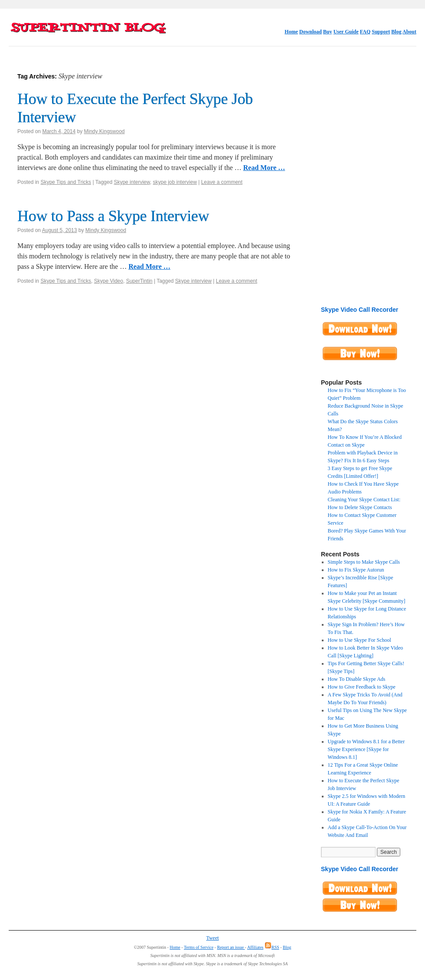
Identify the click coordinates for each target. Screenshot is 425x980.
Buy (328, 32)
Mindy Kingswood (104, 131)
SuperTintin (139, 281)
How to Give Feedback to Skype (362, 687)
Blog (396, 32)
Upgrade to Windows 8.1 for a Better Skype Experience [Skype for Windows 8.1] (366, 749)
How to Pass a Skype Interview (113, 216)
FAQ (365, 32)
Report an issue (231, 947)
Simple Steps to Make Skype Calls (364, 562)
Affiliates (255, 947)
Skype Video (109, 281)
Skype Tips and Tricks (66, 182)
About (409, 32)
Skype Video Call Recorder (360, 310)
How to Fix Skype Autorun (356, 570)
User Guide (346, 32)
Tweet (212, 938)
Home (291, 32)
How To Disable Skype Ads (357, 679)
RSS (272, 947)
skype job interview (175, 182)
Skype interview (132, 182)
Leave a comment (222, 182)
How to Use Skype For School (360, 640)
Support (381, 32)
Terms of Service (199, 947)
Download (311, 32)
